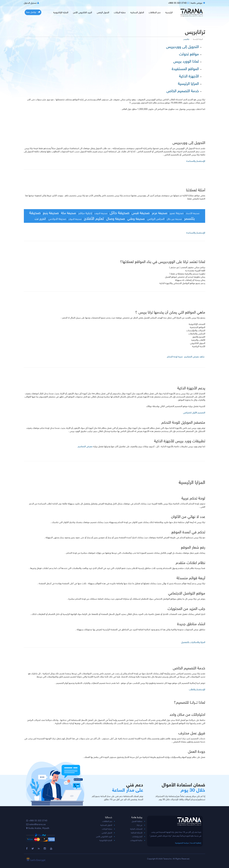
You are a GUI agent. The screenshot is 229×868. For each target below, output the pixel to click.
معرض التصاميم (85, 447)
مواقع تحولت (189, 54)
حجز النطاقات (155, 13)
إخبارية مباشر (85, 213)
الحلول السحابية (137, 13)
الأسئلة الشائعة (137, 833)
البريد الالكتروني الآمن (82, 13)
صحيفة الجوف (101, 214)
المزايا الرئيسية (188, 84)
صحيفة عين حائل (174, 219)
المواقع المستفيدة (185, 69)
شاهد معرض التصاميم (194, 357)
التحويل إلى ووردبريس (182, 47)
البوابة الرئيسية (198, 39)
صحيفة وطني (136, 219)
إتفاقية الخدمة (196, 843)
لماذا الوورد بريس (186, 62)
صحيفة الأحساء (193, 214)
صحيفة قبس (141, 213)
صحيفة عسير (177, 213)
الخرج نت (40, 219)
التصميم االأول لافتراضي (194, 413)
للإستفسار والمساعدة (196, 161)
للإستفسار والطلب (197, 690)
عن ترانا (140, 825)
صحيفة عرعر (160, 213)
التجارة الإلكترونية (61, 13)
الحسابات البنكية (136, 829)
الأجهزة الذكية (189, 77)
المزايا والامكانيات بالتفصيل (193, 642)
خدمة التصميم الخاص (183, 91)
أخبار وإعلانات (137, 837)
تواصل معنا (33, 12)
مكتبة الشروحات (136, 841)
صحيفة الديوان (75, 219)
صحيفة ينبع (51, 213)
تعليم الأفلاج (94, 219)
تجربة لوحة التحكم (175, 357)
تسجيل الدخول (31, 3)
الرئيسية (169, 13)
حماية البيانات (120, 13)
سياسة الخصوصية (182, 843)
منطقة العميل (137, 821)
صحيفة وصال (116, 219)
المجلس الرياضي (156, 219)
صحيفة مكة (69, 213)
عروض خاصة (198, 3)
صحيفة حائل (120, 213)
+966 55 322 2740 (179, 3)
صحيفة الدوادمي (57, 219)
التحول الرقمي (103, 13)
